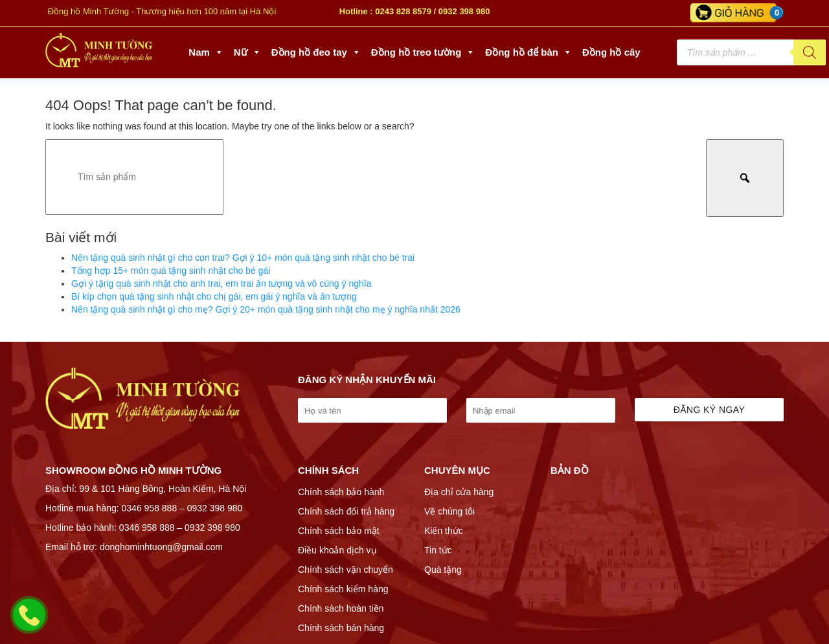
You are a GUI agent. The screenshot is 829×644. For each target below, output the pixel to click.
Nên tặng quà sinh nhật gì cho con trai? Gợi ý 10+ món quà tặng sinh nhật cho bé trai (243, 258)
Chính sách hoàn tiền (341, 608)
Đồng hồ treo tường (423, 52)
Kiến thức (444, 531)
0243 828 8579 (403, 11)
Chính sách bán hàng (341, 628)
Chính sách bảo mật (339, 531)
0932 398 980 (464, 11)
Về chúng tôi (449, 511)
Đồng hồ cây (611, 52)
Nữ (247, 52)
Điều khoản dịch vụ (337, 550)
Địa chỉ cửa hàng (459, 492)
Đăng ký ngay (710, 410)
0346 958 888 (150, 508)
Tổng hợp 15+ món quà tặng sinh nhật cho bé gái (171, 271)
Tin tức (438, 550)
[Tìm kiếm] (810, 52)
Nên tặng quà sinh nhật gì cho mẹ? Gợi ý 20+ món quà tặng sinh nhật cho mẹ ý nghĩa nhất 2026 (266, 309)
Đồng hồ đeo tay (316, 52)
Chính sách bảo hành (341, 492)
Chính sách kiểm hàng (343, 589)
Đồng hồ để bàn (528, 52)
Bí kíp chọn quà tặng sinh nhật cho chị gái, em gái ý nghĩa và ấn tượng (214, 296)
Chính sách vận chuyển (346, 570)
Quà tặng (443, 570)
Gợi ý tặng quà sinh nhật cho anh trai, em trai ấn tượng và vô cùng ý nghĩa (221, 283)
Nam (206, 52)
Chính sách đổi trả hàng (346, 511)
